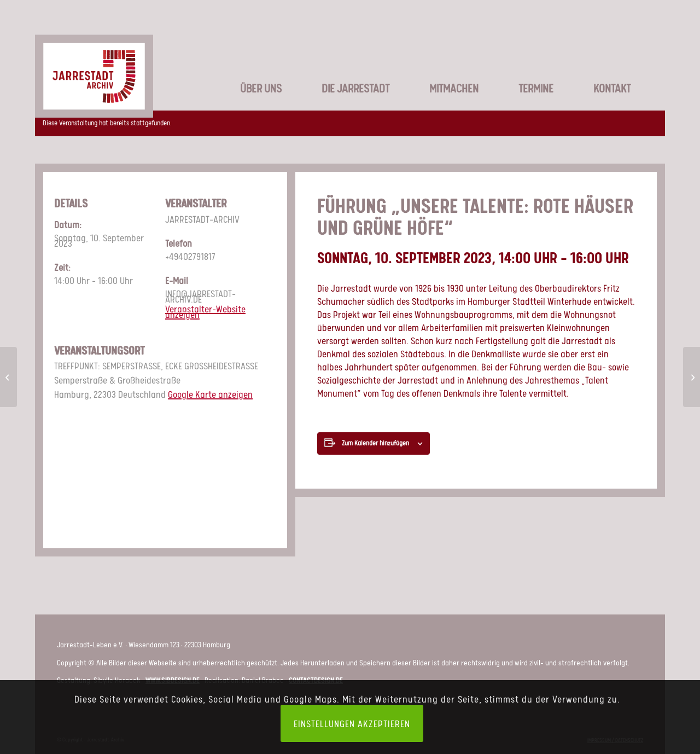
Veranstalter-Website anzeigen (205, 311)
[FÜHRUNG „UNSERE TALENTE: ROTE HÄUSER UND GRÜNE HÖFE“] (8, 377)
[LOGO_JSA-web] (94, 62)
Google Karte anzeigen (210, 394)
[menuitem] (248, 71)
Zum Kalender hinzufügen (375, 443)
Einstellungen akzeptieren (352, 723)
